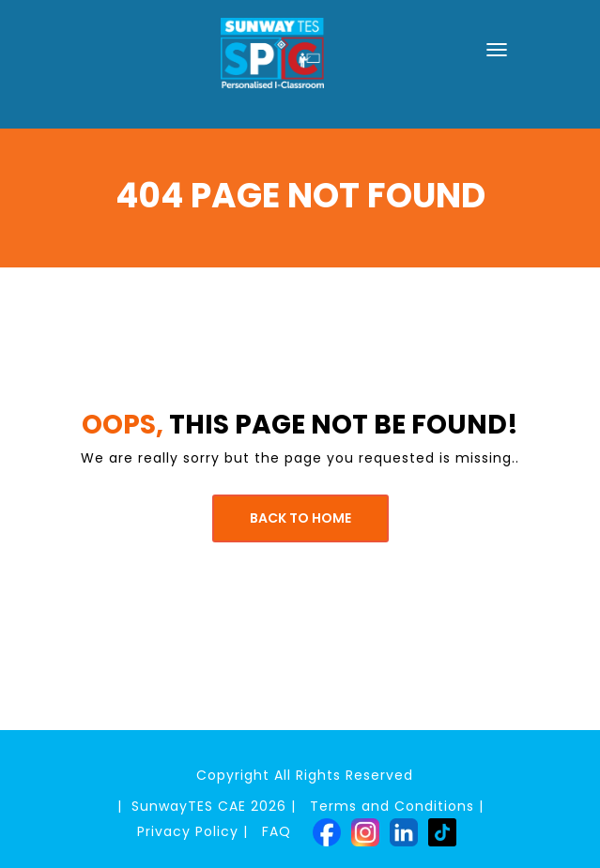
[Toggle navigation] (497, 50)
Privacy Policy (188, 831)
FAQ (277, 831)
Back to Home (300, 518)
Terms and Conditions (392, 806)
